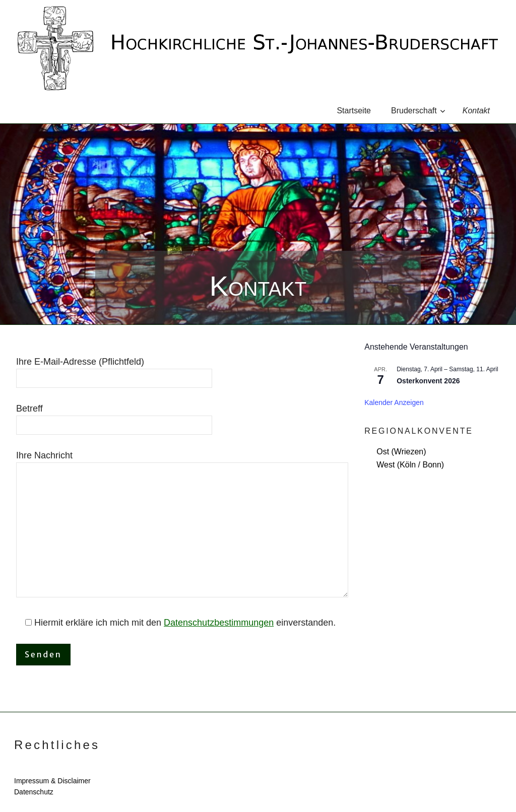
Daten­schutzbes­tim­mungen (219, 623)
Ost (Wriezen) (401, 452)
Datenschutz (34, 792)
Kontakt (476, 111)
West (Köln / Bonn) (410, 465)
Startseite (354, 111)
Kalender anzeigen (394, 402)
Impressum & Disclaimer (52, 781)
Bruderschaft (418, 111)
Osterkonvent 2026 (428, 381)
